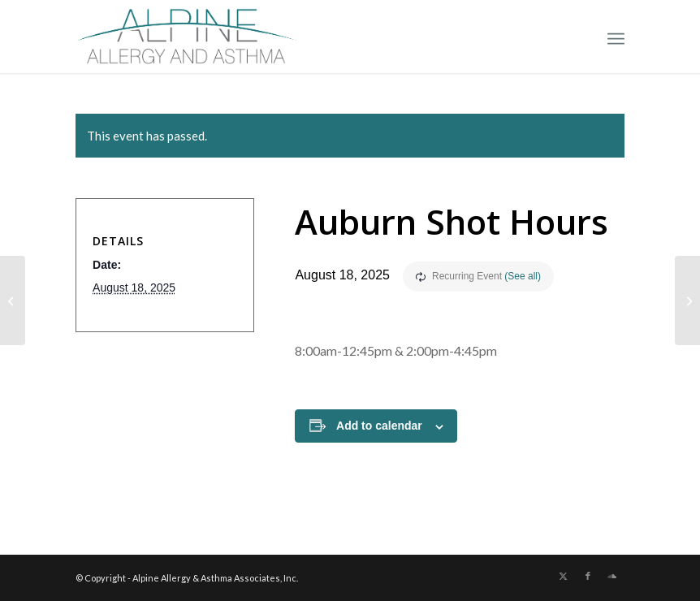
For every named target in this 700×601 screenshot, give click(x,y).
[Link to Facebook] (588, 576)
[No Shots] (13, 300)
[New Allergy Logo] (187, 37)
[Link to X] (564, 576)
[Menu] (616, 37)
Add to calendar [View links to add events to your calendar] (379, 426)
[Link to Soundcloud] (612, 576)
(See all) (523, 276)
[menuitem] (616, 37)
